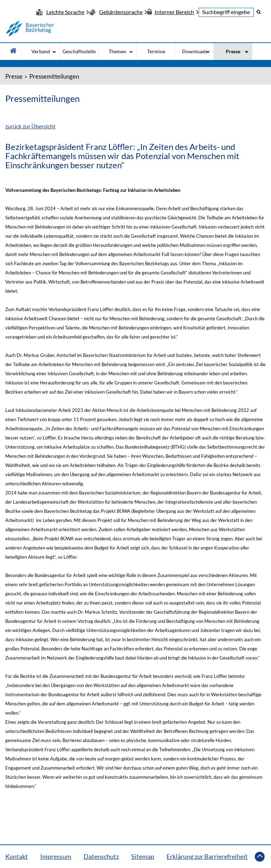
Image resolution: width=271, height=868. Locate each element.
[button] (259, 12)
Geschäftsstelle (79, 51)
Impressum (56, 856)
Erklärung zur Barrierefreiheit (207, 856)
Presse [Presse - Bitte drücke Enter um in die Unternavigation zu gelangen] (233, 51)
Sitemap (143, 856)
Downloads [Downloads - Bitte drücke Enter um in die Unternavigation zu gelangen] (195, 51)
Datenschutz (101, 856)
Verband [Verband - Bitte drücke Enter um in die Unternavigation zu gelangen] (41, 51)
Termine (156, 51)
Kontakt (17, 856)
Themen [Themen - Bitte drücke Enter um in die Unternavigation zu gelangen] (118, 51)
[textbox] (226, 12)
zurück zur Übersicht (30, 126)
